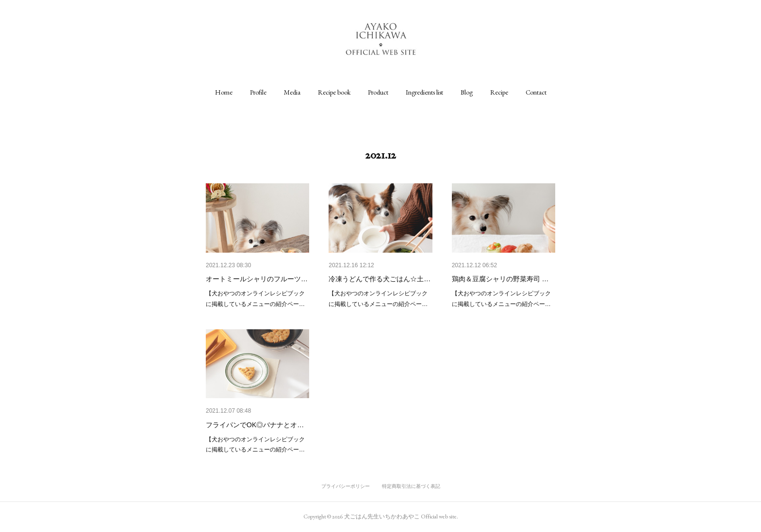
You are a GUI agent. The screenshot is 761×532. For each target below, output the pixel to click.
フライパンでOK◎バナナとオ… (255, 425)
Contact (536, 92)
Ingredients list (424, 92)
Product (378, 92)
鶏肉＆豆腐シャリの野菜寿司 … (500, 279)
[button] (224, 92)
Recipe (499, 92)
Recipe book (334, 92)
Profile (258, 92)
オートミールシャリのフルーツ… (257, 279)
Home (224, 92)
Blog (467, 92)
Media (292, 92)
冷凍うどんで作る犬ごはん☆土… (380, 279)
